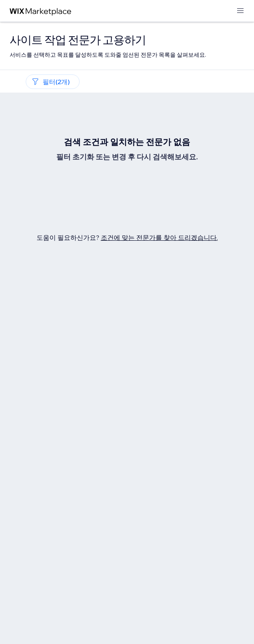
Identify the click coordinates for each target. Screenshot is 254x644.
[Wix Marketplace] (41, 11)
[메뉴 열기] (240, 11)
